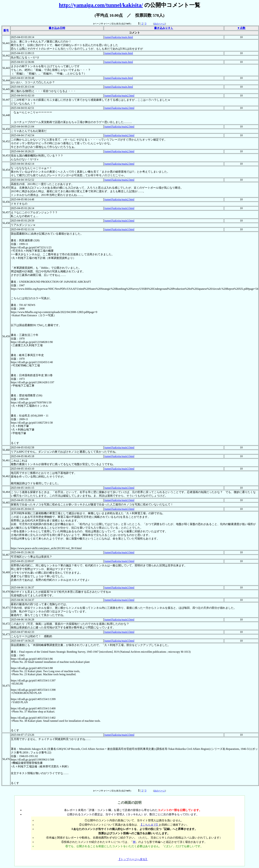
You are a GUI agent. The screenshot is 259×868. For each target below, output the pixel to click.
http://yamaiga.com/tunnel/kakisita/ (101, 5)
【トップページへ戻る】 (133, 859)
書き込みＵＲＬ (164, 28)
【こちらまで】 (149, 825)
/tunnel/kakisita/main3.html (119, 208)
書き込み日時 (57, 28)
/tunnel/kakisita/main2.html (119, 96)
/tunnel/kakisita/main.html (118, 37)
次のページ (160, 24)
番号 (6, 30)
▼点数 (241, 28)
